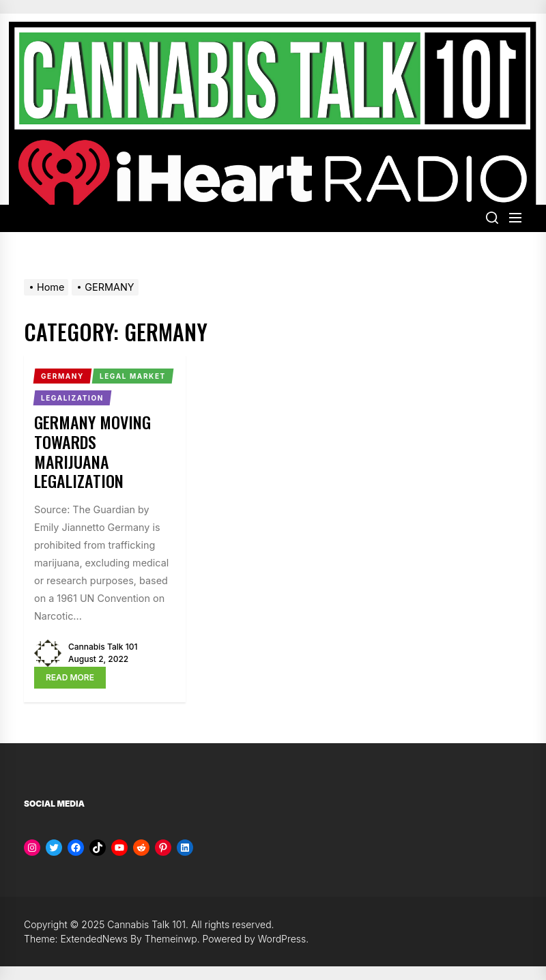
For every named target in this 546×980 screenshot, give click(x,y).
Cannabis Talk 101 (103, 647)
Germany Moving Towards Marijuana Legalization (92, 451)
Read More (70, 677)
